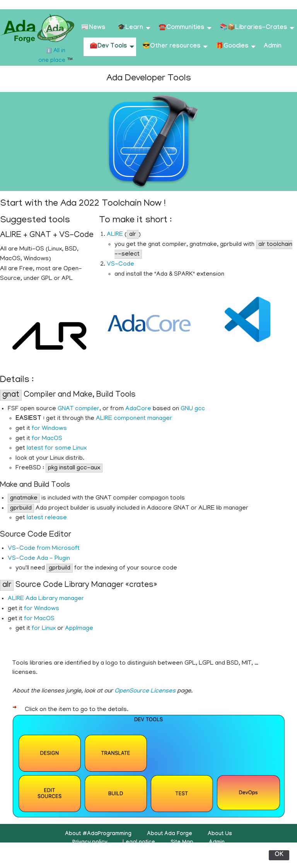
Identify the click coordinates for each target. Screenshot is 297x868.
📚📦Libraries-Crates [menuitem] (253, 28)
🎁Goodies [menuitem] (232, 47)
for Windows (49, 429)
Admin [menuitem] (273, 47)
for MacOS (47, 439)
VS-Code (120, 264)
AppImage (79, 629)
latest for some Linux (57, 448)
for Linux (44, 629)
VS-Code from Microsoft (44, 549)
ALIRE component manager (134, 419)
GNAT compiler (79, 409)
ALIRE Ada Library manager (46, 599)
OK (279, 855)
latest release (47, 518)
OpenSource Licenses (145, 691)
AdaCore (138, 409)
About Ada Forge (170, 834)
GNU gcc (193, 409)
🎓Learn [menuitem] (130, 28)
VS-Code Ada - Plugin (39, 559)
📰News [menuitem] (93, 28)
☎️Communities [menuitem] (181, 28)
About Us (220, 834)
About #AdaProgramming (98, 834)
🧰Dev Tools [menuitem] (108, 47)
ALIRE (115, 235)
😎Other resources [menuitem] (171, 47)
